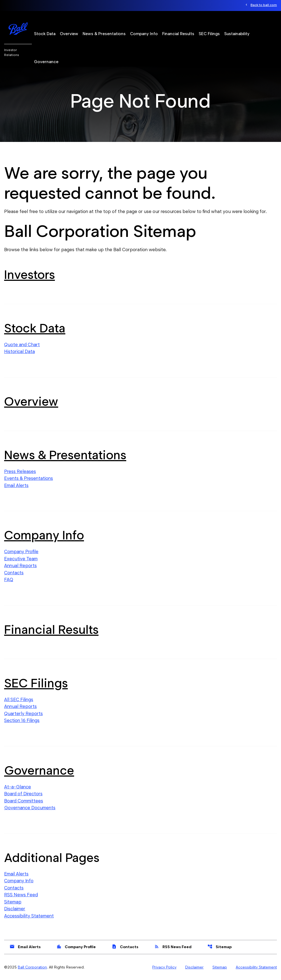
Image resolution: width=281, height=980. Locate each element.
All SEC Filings (19, 699)
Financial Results (178, 34)
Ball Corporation (32, 967)
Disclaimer (15, 909)
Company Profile (21, 551)
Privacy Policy (164, 967)
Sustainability (237, 34)
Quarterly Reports (23, 713)
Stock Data (45, 34)
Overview (69, 34)
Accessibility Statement (29, 916)
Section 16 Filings (22, 720)
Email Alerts (16, 485)
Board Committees (24, 801)
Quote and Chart (22, 345)
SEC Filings (209, 34)
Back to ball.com (264, 5)
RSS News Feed (21, 895)
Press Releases (20, 471)
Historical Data (19, 351)
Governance (46, 62)
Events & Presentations (29, 478)
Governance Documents (30, 808)
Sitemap (13, 902)
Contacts (14, 573)
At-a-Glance (18, 787)
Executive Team (21, 559)
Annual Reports (20, 565)
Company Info (144, 34)
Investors (29, 275)
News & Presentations (104, 34)
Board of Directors (23, 794)
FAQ (9, 579)
